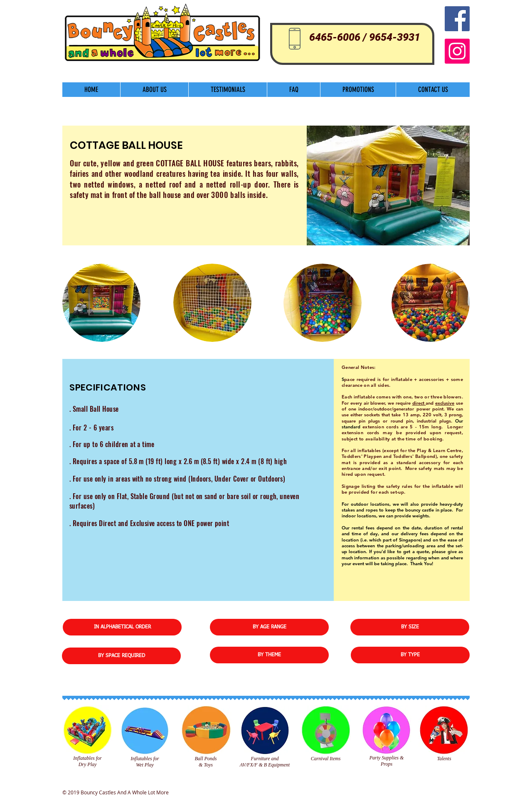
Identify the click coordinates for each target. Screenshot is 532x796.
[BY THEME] (269, 655)
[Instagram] (457, 51)
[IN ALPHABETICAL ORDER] (122, 627)
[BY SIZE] (410, 627)
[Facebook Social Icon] (457, 19)
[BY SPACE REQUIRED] (121, 656)
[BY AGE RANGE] (269, 627)
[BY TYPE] (410, 655)
